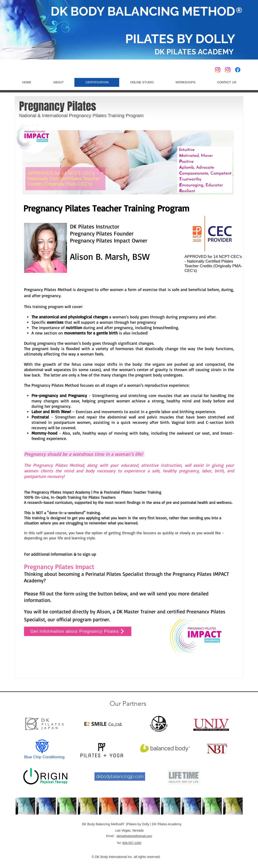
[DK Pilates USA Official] (218, 70)
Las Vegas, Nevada (129, 830)
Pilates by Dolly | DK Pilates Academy (154, 824)
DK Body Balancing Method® (103, 824)
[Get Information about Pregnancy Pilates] (78, 631)
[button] (142, 82)
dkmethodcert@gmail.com (134, 836)
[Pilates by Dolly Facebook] (238, 70)
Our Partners (128, 704)
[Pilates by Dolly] (228, 70)
